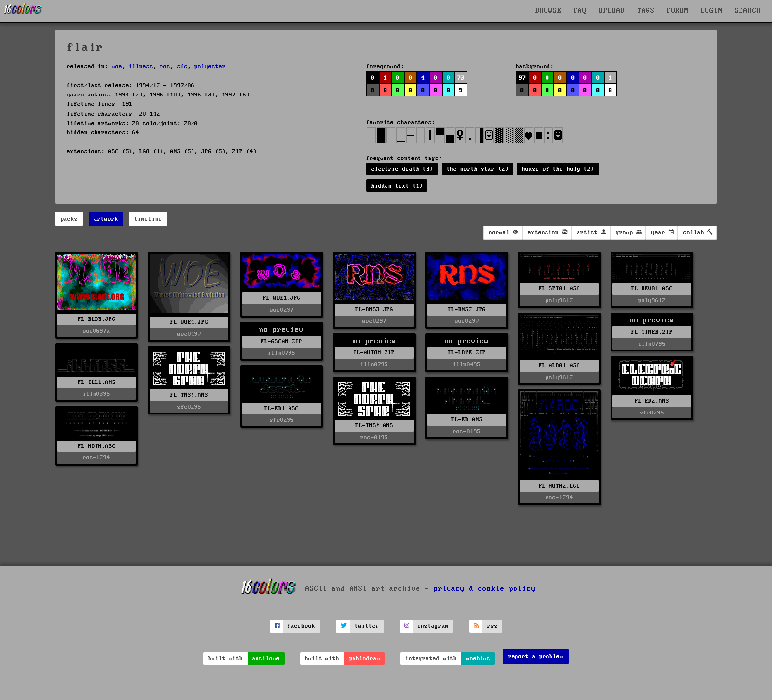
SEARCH (748, 11)
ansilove (266, 658)
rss (493, 626)
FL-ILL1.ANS (97, 382)
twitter (367, 626)
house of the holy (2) (558, 169)
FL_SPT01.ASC (559, 289)
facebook (301, 626)
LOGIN (712, 11)
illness (141, 67)
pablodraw (365, 658)
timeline (148, 219)
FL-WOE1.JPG (282, 298)
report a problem (536, 656)
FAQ (580, 11)
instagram (433, 626)
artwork (106, 219)
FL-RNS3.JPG (374, 309)
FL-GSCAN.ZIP (282, 341)
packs (69, 219)
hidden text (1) (397, 186)
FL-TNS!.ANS (189, 395)
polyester (210, 67)
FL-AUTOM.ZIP (374, 353)
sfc (182, 67)
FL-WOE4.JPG (189, 322)
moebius (478, 658)
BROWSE (548, 11)
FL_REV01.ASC (652, 289)
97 (522, 78)
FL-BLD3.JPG (97, 319)
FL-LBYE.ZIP (467, 353)
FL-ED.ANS (467, 420)
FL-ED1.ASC (282, 408)
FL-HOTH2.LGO (559, 486)
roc (165, 67)
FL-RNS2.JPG (467, 309)
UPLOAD (612, 11)
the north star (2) (478, 169)
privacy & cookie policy (485, 589)
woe (117, 67)
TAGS (646, 11)
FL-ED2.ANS (652, 401)
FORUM (678, 11)
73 (461, 78)
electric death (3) (402, 169)
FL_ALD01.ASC (559, 366)
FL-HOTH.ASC (97, 446)
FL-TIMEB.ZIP (652, 332)
